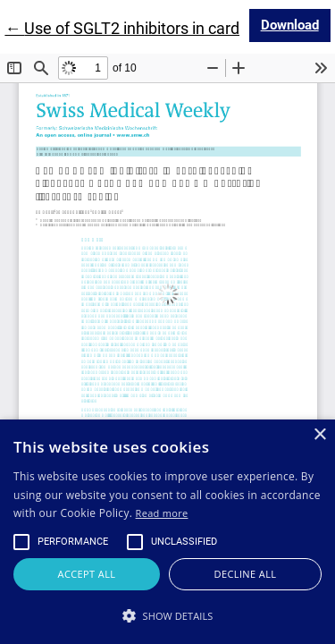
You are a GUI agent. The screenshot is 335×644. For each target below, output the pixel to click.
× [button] (319, 435)
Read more (162, 513)
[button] (167, 615)
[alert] (167, 532)
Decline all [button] (246, 574)
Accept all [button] (87, 574)
